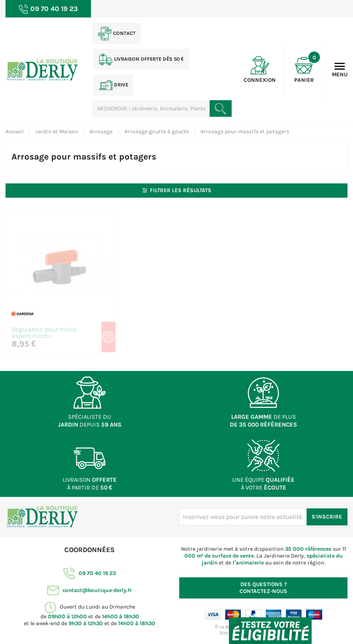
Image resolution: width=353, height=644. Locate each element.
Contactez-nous (263, 588)
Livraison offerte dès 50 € (141, 59)
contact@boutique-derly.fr (90, 590)
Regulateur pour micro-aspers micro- (45, 333)
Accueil (14, 131)
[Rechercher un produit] (221, 108)
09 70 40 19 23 (90, 573)
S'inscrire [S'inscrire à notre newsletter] (327, 517)
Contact (117, 34)
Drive (114, 85)
